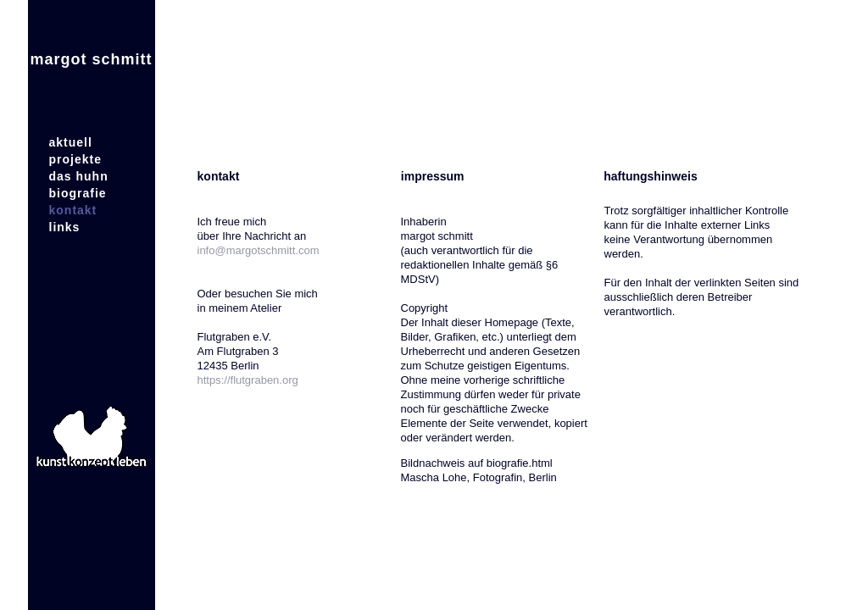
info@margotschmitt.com (259, 250)
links (65, 227)
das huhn (79, 176)
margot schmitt (91, 59)
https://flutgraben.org (248, 380)
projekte (75, 159)
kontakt (73, 210)
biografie (78, 193)
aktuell (71, 142)
